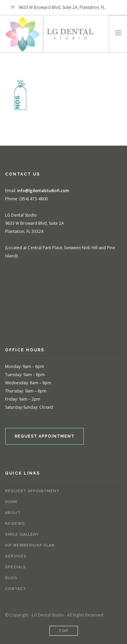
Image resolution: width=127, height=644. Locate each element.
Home (12, 502)
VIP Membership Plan (30, 545)
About (13, 513)
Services (16, 556)
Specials (16, 567)
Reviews (15, 524)
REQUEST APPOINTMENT (45, 436)
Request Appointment (32, 491)
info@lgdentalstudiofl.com (43, 191)
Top (63, 631)
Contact (16, 589)
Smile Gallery (22, 535)
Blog (11, 578)
